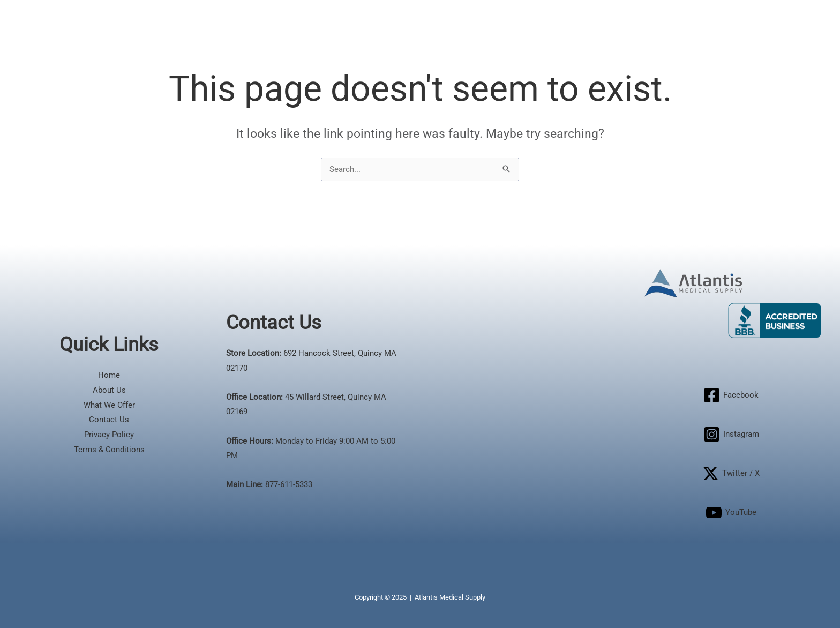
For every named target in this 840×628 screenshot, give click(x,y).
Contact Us (109, 420)
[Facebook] (731, 395)
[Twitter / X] (731, 473)
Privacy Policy (109, 435)
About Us (109, 390)
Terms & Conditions (109, 450)
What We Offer (109, 405)
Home (109, 375)
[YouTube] (731, 513)
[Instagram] (731, 434)
